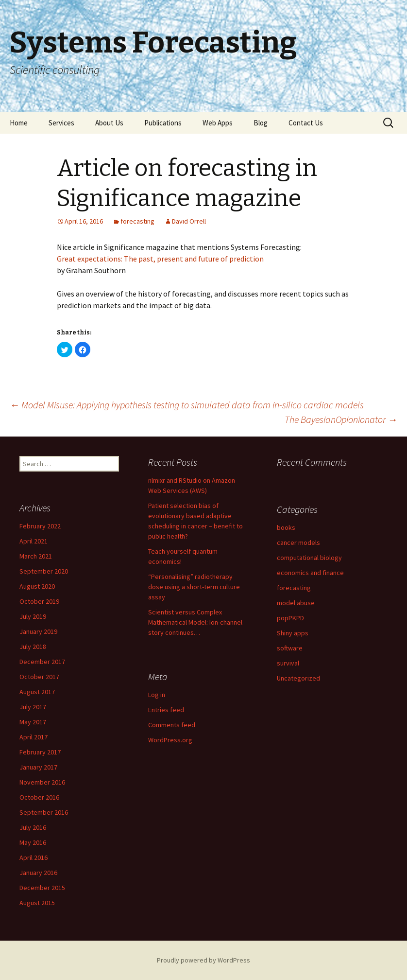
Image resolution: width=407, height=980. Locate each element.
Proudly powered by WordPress (203, 960)
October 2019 (39, 601)
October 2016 (39, 797)
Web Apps (218, 123)
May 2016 (33, 842)
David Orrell (189, 221)
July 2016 (33, 827)
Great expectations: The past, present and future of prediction (160, 259)
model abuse (296, 603)
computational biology (309, 558)
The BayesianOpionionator (341, 419)
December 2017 (42, 662)
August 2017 (37, 692)
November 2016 (42, 782)
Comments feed (172, 725)
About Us (109, 123)
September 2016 (44, 812)
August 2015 (37, 903)
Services (61, 123)
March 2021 (36, 556)
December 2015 (42, 888)
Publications (163, 123)
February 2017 (40, 752)
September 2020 (44, 571)
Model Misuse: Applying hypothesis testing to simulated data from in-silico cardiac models (187, 405)
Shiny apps (293, 633)
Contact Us (306, 123)
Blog (261, 123)
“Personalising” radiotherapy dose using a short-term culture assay (194, 587)
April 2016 (34, 857)
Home (19, 123)
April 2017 (34, 737)
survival (288, 663)
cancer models (298, 542)
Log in (157, 695)
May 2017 (33, 722)
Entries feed (166, 710)
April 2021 (34, 541)
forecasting (137, 221)
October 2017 (39, 677)
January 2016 (38, 873)
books (286, 527)
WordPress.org (170, 740)
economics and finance (310, 573)
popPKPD (290, 618)
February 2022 (40, 526)
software (290, 648)
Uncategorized (298, 678)
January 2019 (38, 631)
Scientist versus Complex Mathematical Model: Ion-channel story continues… (195, 622)
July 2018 (33, 647)
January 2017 (38, 767)
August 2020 (37, 586)
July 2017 (33, 707)
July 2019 (33, 616)
